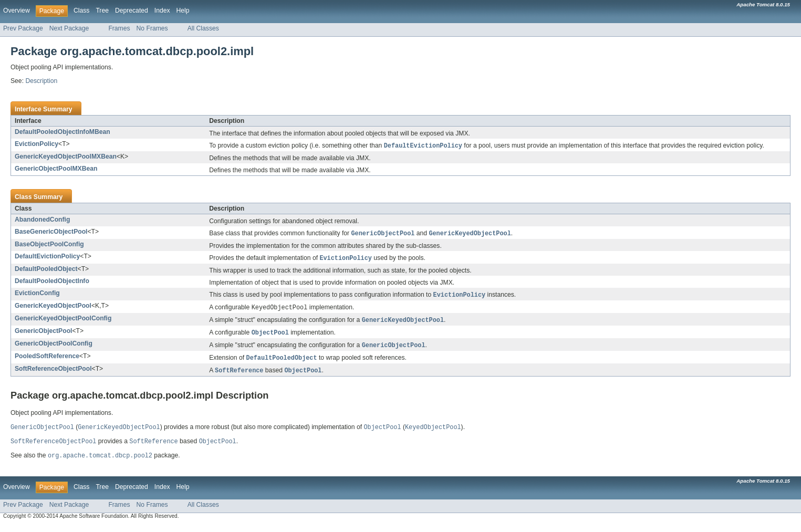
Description (41, 81)
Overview (17, 11)
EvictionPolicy (37, 144)
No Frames (152, 28)
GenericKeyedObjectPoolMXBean (66, 157)
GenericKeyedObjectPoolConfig (63, 321)
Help (183, 11)
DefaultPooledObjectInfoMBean (63, 132)
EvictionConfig (37, 295)
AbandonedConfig (42, 220)
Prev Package (23, 28)
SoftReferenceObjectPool (53, 373)
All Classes (203, 28)
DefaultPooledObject (46, 270)
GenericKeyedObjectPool (53, 308)
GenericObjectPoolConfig (54, 347)
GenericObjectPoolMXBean (56, 169)
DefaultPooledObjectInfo (52, 283)
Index (162, 11)
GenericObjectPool (43, 334)
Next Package (69, 28)
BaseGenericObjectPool (51, 232)
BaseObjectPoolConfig (49, 245)
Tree (102, 11)
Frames (119, 28)
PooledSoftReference (47, 360)
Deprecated (132, 11)
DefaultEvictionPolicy (47, 257)
